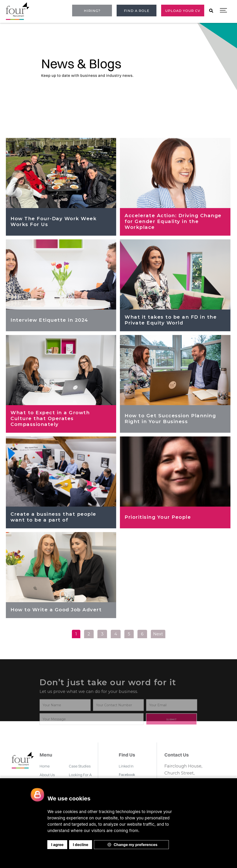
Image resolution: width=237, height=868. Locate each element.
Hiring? (92, 11)
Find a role (137, 11)
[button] (223, 11)
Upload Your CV (183, 11)
